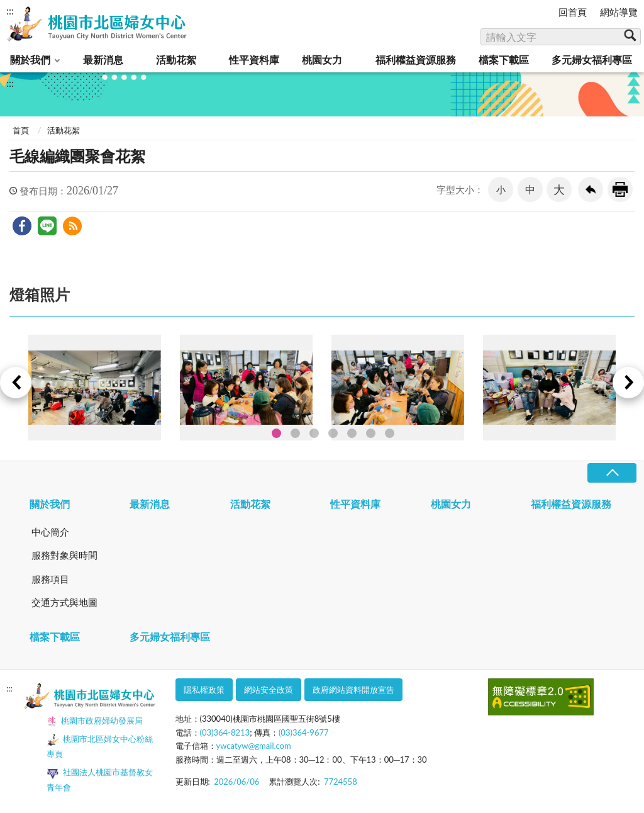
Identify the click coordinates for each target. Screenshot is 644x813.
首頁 (21, 130)
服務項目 (50, 579)
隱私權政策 (204, 690)
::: (10, 10)
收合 (612, 473)
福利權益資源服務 (416, 59)
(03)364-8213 (225, 732)
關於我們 (30, 59)
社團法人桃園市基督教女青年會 (100, 779)
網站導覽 (619, 12)
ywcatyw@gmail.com (254, 746)
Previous (16, 383)
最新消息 (103, 59)
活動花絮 (176, 59)
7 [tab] (390, 433)
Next (628, 383)
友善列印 (620, 189)
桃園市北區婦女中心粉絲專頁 (100, 746)
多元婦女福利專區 (592, 59)
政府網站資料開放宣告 (353, 690)
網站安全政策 (269, 690)
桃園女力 (322, 59)
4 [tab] (333, 433)
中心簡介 (50, 532)
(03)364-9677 (304, 732)
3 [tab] (314, 433)
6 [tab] (371, 433)
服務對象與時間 (64, 555)
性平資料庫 (254, 59)
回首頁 (573, 12)
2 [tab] (295, 433)
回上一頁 (591, 189)
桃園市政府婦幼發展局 (95, 722)
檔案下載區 (504, 59)
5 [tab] (352, 433)
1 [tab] (276, 433)
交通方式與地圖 (64, 602)
